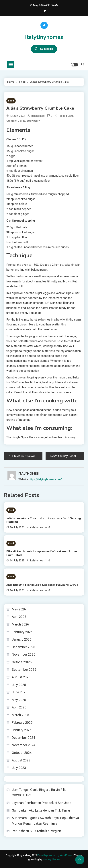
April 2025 (19, 707)
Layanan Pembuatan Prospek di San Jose (42, 803)
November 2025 (24, 654)
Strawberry (33, 121)
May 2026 (19, 609)
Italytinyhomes (44, 37)
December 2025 (23, 647)
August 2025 (21, 677)
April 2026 (19, 617)
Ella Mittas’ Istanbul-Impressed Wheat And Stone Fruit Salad (42, 553)
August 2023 (21, 760)
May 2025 (19, 700)
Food (11, 101)
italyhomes (38, 116)
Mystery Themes (51, 859)
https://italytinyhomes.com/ (45, 479)
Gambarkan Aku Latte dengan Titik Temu (41, 810)
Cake (71, 116)
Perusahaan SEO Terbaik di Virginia (37, 831)
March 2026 (20, 624)
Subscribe (44, 49)
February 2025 (22, 723)
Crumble (11, 121)
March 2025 (20, 715)
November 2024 (24, 745)
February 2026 (22, 632)
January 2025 (22, 730)
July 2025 (19, 685)
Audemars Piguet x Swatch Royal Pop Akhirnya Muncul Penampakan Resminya (45, 821)
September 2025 (24, 670)
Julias (22, 121)
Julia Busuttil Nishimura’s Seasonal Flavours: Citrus (42, 585)
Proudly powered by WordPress (55, 855)
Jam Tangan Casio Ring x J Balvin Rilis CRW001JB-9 (39, 792)
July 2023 (19, 768)
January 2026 (22, 639)
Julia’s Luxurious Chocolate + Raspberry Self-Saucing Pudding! (44, 520)
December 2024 (23, 738)
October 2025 (22, 662)
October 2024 (22, 753)
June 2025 (19, 692)
